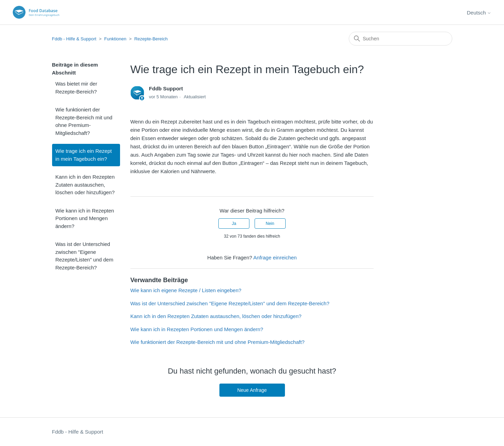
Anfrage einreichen (275, 257)
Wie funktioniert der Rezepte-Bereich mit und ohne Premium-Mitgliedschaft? (84, 121)
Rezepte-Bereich (151, 39)
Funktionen (115, 39)
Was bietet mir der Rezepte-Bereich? (76, 88)
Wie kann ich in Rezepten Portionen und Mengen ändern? (85, 218)
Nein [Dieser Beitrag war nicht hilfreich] (270, 224)
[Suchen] (401, 39)
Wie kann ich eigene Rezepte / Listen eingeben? (186, 290)
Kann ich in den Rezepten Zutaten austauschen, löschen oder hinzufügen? (85, 185)
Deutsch (479, 13)
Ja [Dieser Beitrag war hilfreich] (234, 224)
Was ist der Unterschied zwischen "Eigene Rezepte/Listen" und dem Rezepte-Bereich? (85, 256)
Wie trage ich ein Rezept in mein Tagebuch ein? (84, 155)
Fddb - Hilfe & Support (74, 39)
